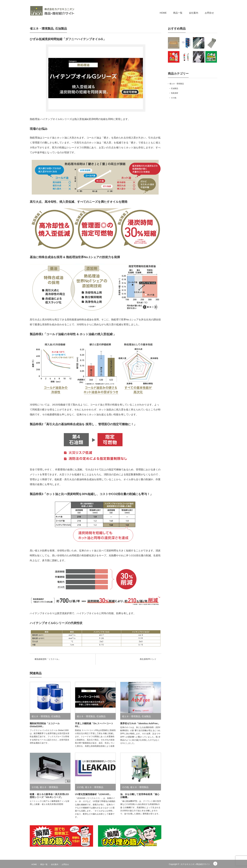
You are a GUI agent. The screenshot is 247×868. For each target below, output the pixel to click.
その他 (35, 787)
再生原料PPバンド (148, 659)
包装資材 (174, 93)
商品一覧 (178, 13)
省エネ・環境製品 (42, 29)
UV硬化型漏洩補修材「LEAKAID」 (93, 794)
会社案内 (194, 13)
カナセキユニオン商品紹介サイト (195, 864)
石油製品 (61, 29)
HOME (163, 13)
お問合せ (209, 13)
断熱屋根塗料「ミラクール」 (48, 659)
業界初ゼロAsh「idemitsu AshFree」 (140, 723)
